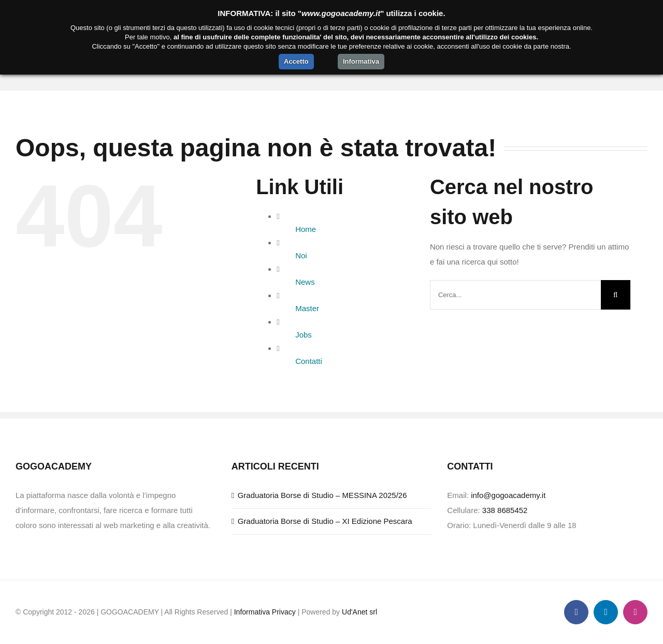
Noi (301, 255)
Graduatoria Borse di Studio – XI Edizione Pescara (325, 521)
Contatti (309, 361)
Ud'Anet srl (359, 612)
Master (307, 308)
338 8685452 (505, 510)
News (305, 282)
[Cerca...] (515, 295)
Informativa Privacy (265, 612)
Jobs (304, 335)
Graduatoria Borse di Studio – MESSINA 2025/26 (322, 495)
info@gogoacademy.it (508, 495)
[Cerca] (616, 295)
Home (306, 229)
